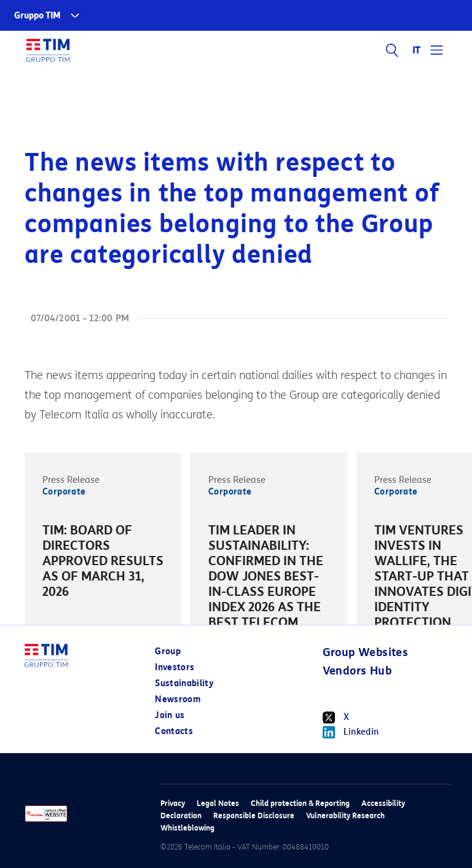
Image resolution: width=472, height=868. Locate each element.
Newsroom (178, 699)
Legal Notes (218, 803)
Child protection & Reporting (300, 803)
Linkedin (351, 732)
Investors (175, 667)
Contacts (174, 731)
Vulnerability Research (345, 815)
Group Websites (366, 652)
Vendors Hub (357, 671)
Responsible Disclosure (254, 815)
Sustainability (184, 683)
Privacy (173, 803)
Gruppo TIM (37, 16)
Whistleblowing (187, 828)
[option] (103, 563)
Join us (170, 715)
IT (417, 50)
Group (168, 651)
